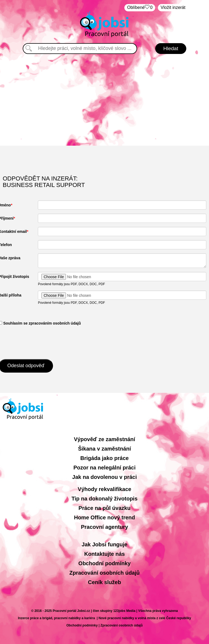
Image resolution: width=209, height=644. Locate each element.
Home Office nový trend (105, 517)
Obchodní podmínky (104, 563)
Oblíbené (140, 8)
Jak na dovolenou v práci (104, 477)
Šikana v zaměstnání (105, 449)
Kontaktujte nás (104, 554)
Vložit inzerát (173, 7)
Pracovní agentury (104, 527)
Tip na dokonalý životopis (104, 499)
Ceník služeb (104, 582)
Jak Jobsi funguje (104, 544)
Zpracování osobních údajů (104, 573)
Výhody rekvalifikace (105, 489)
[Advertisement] (105, 100)
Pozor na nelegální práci (104, 468)
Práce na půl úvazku (104, 508)
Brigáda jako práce (104, 458)
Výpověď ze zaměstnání (104, 439)
